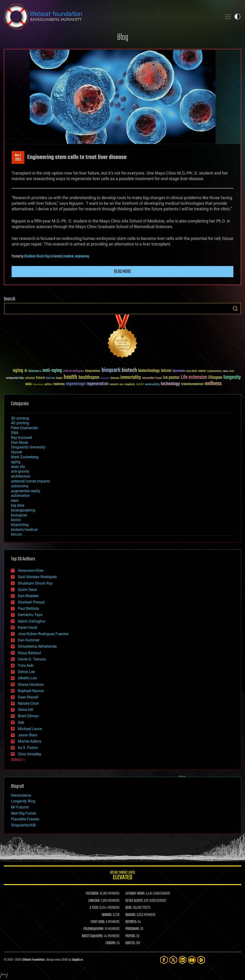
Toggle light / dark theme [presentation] (237, 17)
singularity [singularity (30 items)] (130, 385)
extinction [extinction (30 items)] (30, 378)
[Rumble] (201, 960)
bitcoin (16, 534)
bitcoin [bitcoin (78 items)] (166, 371)
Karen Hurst (28, 628)
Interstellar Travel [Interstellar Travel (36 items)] (152, 378)
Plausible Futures (25, 819)
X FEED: (94, 908)
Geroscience (21, 795)
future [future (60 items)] (40, 378)
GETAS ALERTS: (134, 901)
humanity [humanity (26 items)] (105, 378)
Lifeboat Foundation (33, 960)
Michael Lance (30, 729)
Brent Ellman (28, 716)
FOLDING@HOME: (94, 929)
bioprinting (20, 525)
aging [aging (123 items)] (18, 371)
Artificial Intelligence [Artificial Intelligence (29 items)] (73, 371)
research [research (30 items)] (114, 385)
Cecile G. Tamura (32, 659)
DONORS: (107, 915)
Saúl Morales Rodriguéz (37, 577)
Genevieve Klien (31, 571)
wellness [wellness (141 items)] (213, 384)
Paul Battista (28, 608)
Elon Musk (20, 443)
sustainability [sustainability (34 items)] (152, 385)
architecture (21, 476)
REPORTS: (131, 922)
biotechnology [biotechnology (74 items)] (149, 371)
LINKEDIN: (94, 901)
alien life (18, 467)
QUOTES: (130, 943)
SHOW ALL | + (18, 760)
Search (235, 309)
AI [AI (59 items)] (26, 371)
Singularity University (28, 447)
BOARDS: (131, 915)
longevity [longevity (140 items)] (232, 377)
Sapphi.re (77, 960)
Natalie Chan (28, 703)
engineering (82, 256)
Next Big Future (23, 813)
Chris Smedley (30, 754)
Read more (123, 272)
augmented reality (26, 491)
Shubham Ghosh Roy (37, 256)
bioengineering (23, 510)
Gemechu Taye (30, 615)
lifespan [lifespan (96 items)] (215, 378)
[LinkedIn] (183, 960)
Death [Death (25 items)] (232, 371)
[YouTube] (192, 960)
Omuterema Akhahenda (37, 646)
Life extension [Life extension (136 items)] (194, 377)
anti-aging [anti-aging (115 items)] (52, 371)
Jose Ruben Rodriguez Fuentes (43, 634)
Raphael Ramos (31, 691)
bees (15, 500)
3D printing (20, 418)
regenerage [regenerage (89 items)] (75, 384)
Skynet (16, 452)
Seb (21, 722)
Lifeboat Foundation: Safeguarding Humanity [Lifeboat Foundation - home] (111, 17)
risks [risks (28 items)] (121, 384)
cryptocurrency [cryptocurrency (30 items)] (214, 371)
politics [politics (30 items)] (48, 385)
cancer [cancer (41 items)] (202, 371)
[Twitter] (173, 960)
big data (18, 505)
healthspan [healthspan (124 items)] (89, 378)
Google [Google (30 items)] (59, 378)
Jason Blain (28, 735)
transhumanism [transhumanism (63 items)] (192, 384)
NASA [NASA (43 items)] (28, 384)
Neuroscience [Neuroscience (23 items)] (38, 385)
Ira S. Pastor (28, 748)
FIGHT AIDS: (98, 922)
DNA (15, 433)
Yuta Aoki (26, 665)
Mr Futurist (20, 807)
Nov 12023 (18, 158)
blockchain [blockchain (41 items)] (179, 371)
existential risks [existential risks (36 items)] (15, 378)
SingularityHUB (23, 825)
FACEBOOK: (92, 894)
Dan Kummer (29, 640)
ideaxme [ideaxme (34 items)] (115, 378)
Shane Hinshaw (31, 685)
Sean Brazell (28, 697)
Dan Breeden (28, 596)
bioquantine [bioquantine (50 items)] (93, 371)
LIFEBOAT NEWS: (135, 894)
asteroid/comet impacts (31, 481)
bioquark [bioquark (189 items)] (111, 370)
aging (16, 462)
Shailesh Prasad (31, 602)
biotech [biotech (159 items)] (129, 370)
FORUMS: (111, 943)
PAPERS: (131, 936)
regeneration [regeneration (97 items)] (97, 384)
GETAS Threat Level (122, 876)
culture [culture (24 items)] (225, 371)
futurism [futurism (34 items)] (50, 378)
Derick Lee (26, 672)
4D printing (20, 423)
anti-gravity (20, 471)
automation (20, 496)
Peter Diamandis (24, 428)
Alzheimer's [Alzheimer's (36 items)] (35, 371)
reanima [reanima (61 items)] (59, 384)
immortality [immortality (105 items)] (131, 377)
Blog (123, 38)
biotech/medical (63, 256)
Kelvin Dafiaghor (32, 621)
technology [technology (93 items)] (170, 384)
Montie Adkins (30, 741)
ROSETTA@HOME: (92, 936)
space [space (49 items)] (140, 384)
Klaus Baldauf (29, 653)
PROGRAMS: (132, 929)
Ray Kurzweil (21, 438)
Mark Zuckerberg (25, 457)
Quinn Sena (27, 590)
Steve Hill (26, 710)
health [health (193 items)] (70, 377)
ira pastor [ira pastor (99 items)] (171, 378)
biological (19, 515)
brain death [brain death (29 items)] (192, 371)
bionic (16, 520)
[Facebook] (164, 960)
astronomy (20, 486)
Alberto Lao (27, 678)
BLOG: (129, 908)
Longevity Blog (23, 801)
